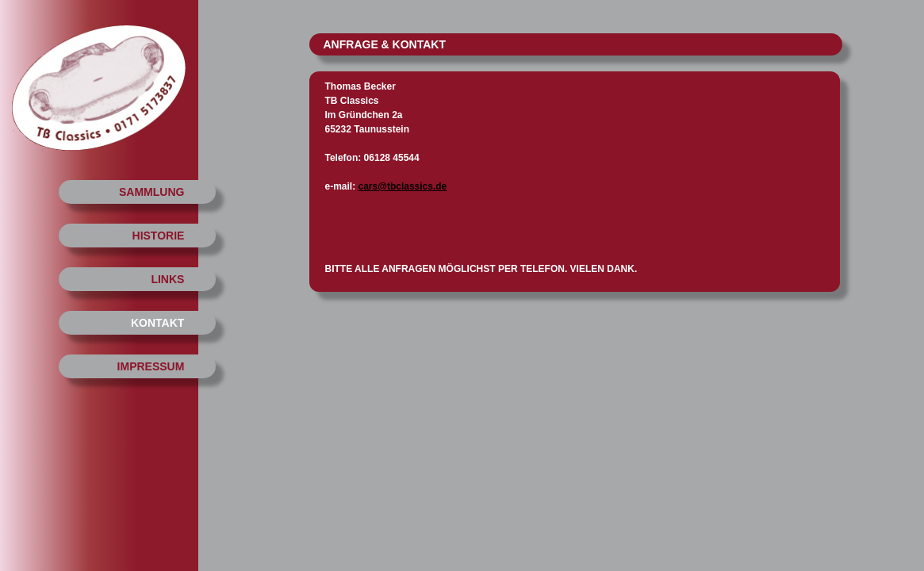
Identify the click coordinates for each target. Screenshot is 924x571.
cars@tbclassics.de (403, 186)
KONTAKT (157, 323)
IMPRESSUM (151, 366)
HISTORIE (159, 236)
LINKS (167, 279)
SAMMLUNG (151, 192)
